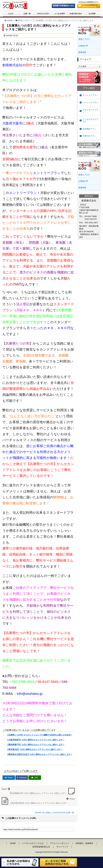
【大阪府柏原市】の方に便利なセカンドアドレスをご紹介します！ (36, 740)
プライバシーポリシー (60, 843)
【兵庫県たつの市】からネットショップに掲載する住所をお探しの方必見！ (39, 735)
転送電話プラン (89, 129)
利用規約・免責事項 (84, 843)
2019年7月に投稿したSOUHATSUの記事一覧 (55, 813)
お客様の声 (83, 46)
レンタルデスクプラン (90, 120)
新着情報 (82, 52)
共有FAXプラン (89, 136)
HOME (10, 20)
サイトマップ (62, 847)
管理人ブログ (24, 20)
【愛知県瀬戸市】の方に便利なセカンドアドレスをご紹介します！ (36, 745)
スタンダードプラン (90, 111)
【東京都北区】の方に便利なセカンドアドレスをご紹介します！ (35, 749)
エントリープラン (90, 95)
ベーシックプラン (90, 102)
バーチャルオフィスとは (33, 843)
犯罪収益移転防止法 (41, 847)
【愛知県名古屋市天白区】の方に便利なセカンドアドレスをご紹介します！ (39, 754)
